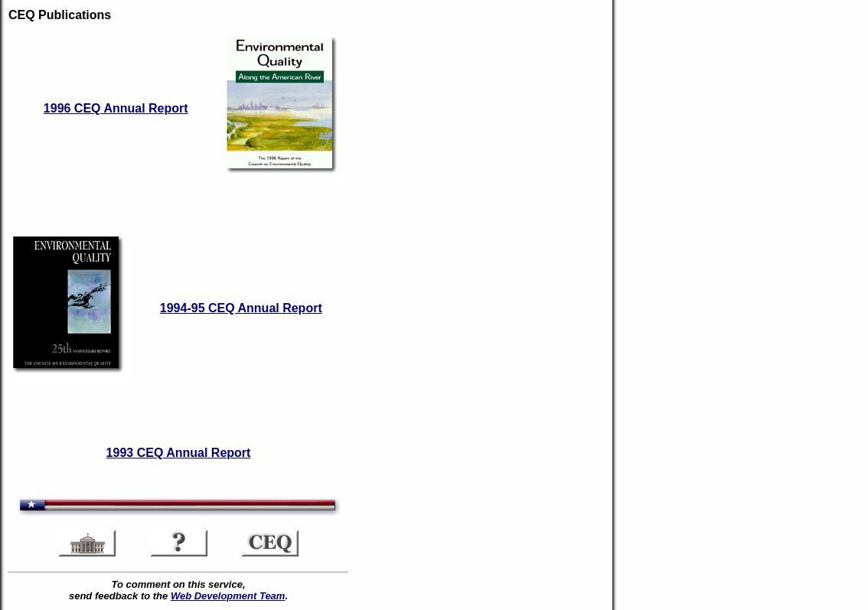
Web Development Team (228, 596)
